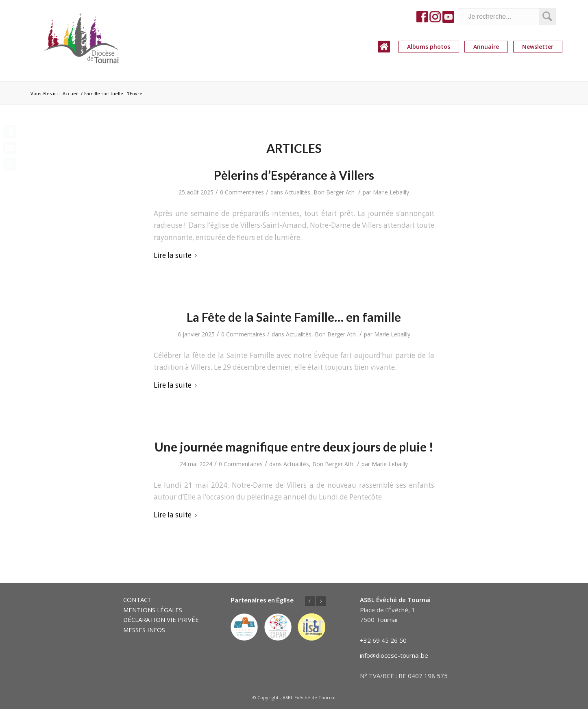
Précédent (310, 601)
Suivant (321, 601)
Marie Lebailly (391, 192)
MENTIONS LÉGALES (153, 610)
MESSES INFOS (144, 630)
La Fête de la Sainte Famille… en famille (294, 317)
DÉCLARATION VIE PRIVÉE (161, 620)
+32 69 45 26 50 (383, 640)
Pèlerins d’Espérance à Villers (294, 175)
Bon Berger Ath (334, 192)
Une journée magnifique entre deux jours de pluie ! (294, 447)
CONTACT (137, 600)
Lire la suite (177, 255)
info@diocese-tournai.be (394, 655)
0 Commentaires (242, 192)
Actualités (297, 192)
